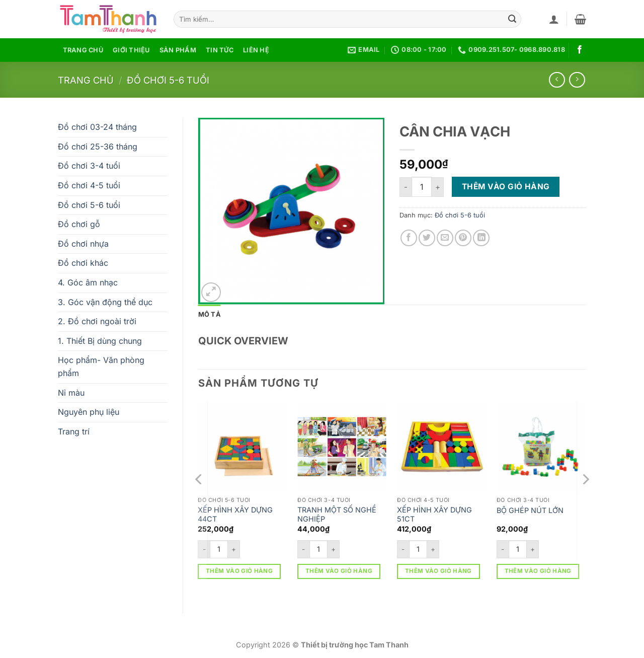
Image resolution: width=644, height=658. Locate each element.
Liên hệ (256, 50)
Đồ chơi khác (83, 263)
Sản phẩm (178, 50)
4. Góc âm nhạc (88, 282)
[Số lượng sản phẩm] (422, 187)
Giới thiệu (131, 50)
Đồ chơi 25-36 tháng (98, 147)
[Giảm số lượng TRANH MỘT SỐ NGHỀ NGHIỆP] (303, 549)
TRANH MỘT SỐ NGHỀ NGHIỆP (337, 515)
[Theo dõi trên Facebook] (580, 50)
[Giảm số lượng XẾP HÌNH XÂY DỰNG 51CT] (403, 549)
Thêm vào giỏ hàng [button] (239, 571)
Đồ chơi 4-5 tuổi (89, 185)
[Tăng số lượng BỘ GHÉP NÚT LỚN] (533, 549)
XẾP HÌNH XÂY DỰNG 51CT (434, 515)
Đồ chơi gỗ (79, 224)
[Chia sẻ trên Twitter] (427, 238)
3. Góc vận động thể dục (105, 302)
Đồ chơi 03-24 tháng (97, 127)
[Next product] (557, 80)
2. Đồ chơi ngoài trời (97, 321)
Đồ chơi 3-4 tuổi (89, 166)
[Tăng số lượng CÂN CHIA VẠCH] (438, 187)
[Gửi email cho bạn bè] (445, 238)
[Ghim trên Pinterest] (463, 238)
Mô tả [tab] (210, 314)
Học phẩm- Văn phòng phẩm (101, 367)
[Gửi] (512, 19)
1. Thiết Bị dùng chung (100, 341)
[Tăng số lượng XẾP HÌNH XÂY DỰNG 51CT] (433, 549)
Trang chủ (83, 50)
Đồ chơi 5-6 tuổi (168, 80)
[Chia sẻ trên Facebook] (409, 238)
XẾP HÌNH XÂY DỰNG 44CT (235, 515)
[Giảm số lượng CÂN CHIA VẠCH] (406, 187)
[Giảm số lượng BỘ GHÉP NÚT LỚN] (503, 549)
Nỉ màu (71, 393)
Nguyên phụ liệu (89, 412)
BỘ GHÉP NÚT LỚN (530, 510)
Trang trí (74, 431)
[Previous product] (577, 80)
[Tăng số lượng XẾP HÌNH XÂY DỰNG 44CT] (234, 549)
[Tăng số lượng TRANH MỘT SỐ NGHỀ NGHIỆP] (334, 549)
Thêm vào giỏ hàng (506, 187)
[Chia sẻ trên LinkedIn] (481, 238)
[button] (554, 19)
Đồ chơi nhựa (83, 244)
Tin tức (220, 50)
